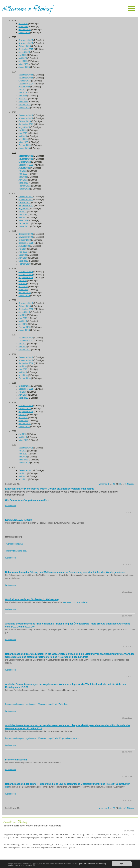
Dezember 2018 (26, 303)
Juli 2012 (23, 451)
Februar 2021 (25, 223)
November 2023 (26, 118)
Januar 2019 (24, 296)
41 (125, 484)
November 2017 (26, 338)
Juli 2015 (23, 392)
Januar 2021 (24, 226)
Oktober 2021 (25, 202)
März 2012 (23, 460)
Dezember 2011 (26, 470)
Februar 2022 (25, 186)
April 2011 (23, 479)
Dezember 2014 (26, 406)
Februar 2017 (25, 350)
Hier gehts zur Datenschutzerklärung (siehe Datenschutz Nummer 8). (50, 864)
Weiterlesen (10, 506)
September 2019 (26, 278)
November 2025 (26, 43)
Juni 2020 (23, 252)
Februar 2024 (25, 105)
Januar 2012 (24, 463)
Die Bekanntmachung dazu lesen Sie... (27, 500)
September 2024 (26, 84)
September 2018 (26, 309)
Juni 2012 (23, 454)
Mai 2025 (23, 58)
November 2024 (26, 78)
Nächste (131, 484)
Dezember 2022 (26, 156)
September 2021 (26, 205)
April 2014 (23, 418)
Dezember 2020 (26, 234)
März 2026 (23, 27)
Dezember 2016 (26, 357)
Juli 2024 (23, 90)
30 (120, 484)
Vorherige (103, 484)
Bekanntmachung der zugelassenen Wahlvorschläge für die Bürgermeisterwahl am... (43, 738)
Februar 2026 (25, 30)
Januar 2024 (24, 108)
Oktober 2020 (25, 240)
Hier (7, 787)
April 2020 (23, 258)
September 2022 (26, 165)
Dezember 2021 (26, 196)
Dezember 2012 (26, 448)
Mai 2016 (23, 372)
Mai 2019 (23, 284)
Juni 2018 (23, 318)
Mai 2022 (23, 177)
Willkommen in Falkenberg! (28, 8)
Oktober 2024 (25, 81)
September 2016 (26, 363)
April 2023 (23, 139)
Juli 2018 (23, 315)
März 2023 (23, 142)
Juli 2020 (23, 249)
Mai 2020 (23, 255)
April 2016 (23, 375)
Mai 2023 (23, 136)
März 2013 (23, 440)
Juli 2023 (23, 130)
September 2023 (26, 124)
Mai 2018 (23, 321)
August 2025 (24, 52)
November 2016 (26, 360)
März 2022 (23, 183)
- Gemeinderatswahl (14, 544)
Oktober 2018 (25, 306)
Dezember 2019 (26, 272)
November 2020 (26, 237)
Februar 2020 (25, 264)
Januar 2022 (24, 189)
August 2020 (24, 246)
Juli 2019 (23, 281)
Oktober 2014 (25, 409)
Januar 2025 (24, 67)
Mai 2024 (23, 96)
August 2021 (24, 208)
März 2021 (23, 220)
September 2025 (26, 49)
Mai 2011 (23, 476)
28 (114, 484)
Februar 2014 (25, 424)
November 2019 (26, 275)
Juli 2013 (23, 434)
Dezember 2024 (26, 75)
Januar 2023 (24, 148)
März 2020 (23, 261)
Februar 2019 (25, 293)
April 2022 (23, 180)
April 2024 (23, 99)
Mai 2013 (23, 437)
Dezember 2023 (26, 115)
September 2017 (26, 341)
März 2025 (23, 64)
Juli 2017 (23, 344)
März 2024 (23, 102)
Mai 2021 (23, 217)
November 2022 (26, 159)
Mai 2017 (23, 347)
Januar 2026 (24, 33)
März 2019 (23, 290)
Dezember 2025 (26, 40)
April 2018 (23, 324)
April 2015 (23, 395)
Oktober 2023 (25, 121)
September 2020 (26, 243)
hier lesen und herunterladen (75, 602)
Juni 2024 (23, 93)
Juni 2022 (23, 174)
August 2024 (24, 87)
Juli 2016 (23, 366)
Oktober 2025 (25, 46)
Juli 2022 (23, 171)
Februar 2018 (25, 327)
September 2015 (26, 389)
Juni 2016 (23, 369)
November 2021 (26, 199)
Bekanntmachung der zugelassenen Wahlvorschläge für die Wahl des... (37, 704)
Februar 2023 (25, 145)
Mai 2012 (23, 457)
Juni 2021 (23, 214)
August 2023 (24, 127)
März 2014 (23, 421)
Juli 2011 (23, 473)
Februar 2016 (25, 378)
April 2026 (23, 24)
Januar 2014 (24, 427)
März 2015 (23, 398)
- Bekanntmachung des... (16, 551)
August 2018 (24, 312)
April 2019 (23, 287)
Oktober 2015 (25, 386)
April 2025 (23, 61)
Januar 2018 (24, 330)
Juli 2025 (23, 55)
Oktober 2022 (25, 162)
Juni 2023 (23, 133)
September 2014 (26, 412)
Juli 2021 (23, 211)
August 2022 (24, 168)
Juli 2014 (23, 415)
